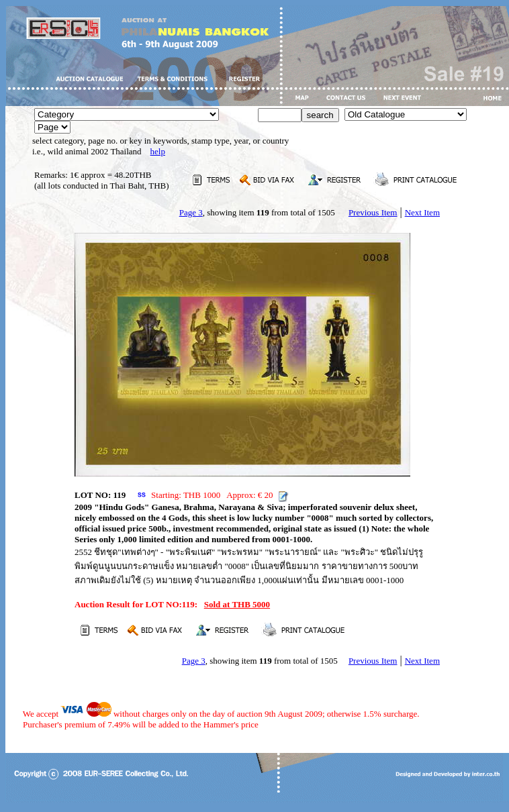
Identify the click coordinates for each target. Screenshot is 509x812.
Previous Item (373, 212)
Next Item (422, 212)
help (158, 151)
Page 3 (191, 212)
